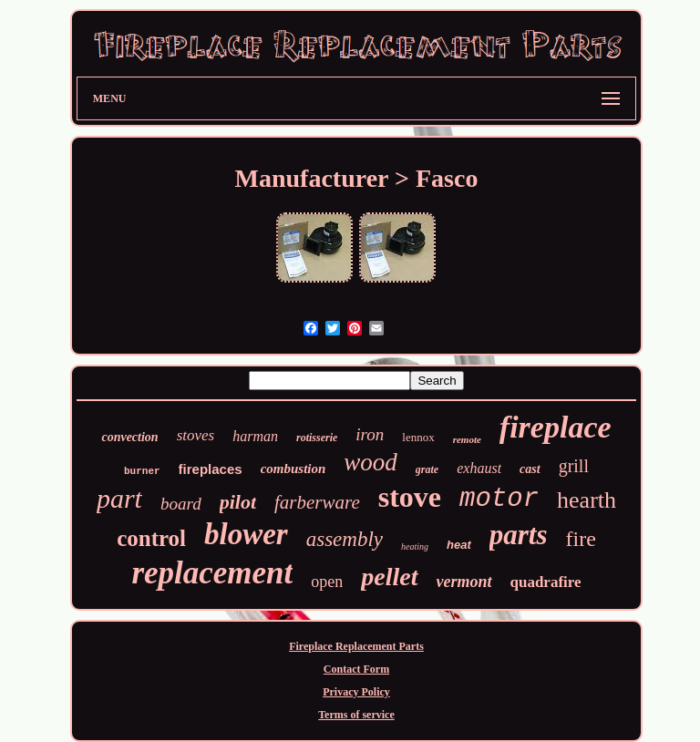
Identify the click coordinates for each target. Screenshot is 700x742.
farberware (317, 502)
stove (410, 497)
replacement (212, 573)
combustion (293, 469)
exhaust (479, 468)
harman (255, 436)
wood (371, 462)
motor (499, 499)
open (327, 582)
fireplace (556, 427)
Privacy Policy (356, 692)
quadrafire (546, 582)
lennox (418, 437)
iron (370, 434)
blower (246, 534)
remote (467, 439)
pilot (238, 502)
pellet (389, 577)
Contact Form (356, 669)
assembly (345, 539)
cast (530, 469)
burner (142, 471)
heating (415, 546)
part (119, 498)
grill (574, 466)
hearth (587, 500)
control (151, 538)
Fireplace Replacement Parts (356, 646)
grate (427, 469)
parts (519, 535)
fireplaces (211, 469)
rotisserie (317, 438)
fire (581, 539)
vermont (464, 582)
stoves (196, 435)
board (181, 504)
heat (459, 545)
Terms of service (356, 715)
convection (129, 437)
